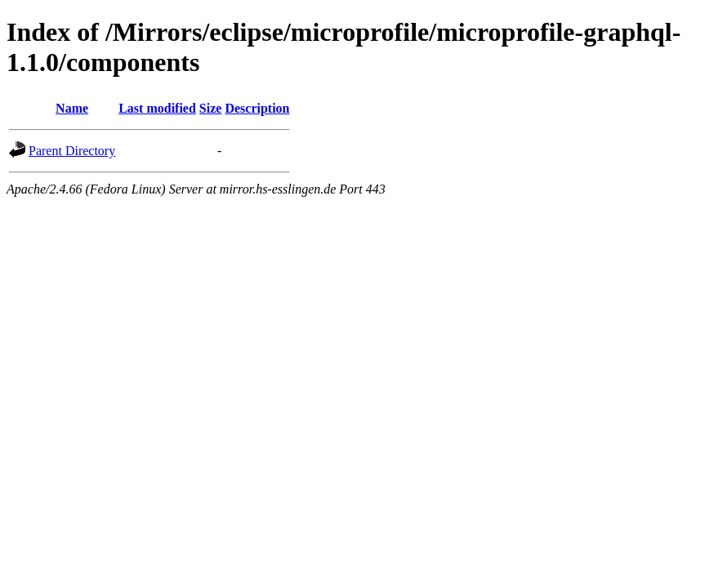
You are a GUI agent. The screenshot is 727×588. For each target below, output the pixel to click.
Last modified (157, 108)
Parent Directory (72, 151)
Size (211, 108)
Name (72, 108)
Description (257, 108)
